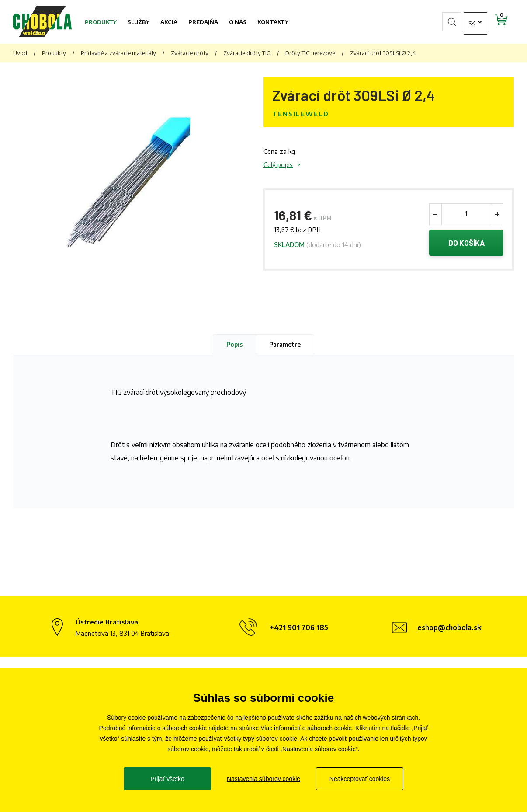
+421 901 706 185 (299, 627)
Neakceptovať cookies (360, 779)
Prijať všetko (167, 779)
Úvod (20, 53)
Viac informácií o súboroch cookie (306, 728)
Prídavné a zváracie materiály (118, 53)
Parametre (285, 344)
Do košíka (466, 243)
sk (448, 22)
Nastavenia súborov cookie (263, 779)
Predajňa (203, 22)
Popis (234, 344)
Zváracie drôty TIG (247, 53)
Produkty (101, 22)
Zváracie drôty (190, 53)
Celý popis (278, 164)
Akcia (169, 22)
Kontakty (273, 22)
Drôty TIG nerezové (310, 53)
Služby (139, 22)
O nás (238, 22)
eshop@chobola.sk (449, 627)
